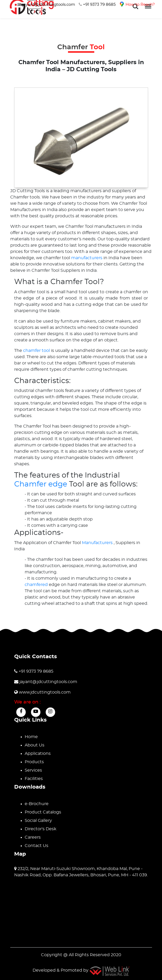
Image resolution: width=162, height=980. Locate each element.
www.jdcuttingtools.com (42, 692)
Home (31, 737)
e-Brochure (37, 804)
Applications (38, 754)
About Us (35, 745)
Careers (33, 837)
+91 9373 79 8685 (97, 5)
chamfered (37, 585)
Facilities (34, 779)
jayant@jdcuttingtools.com (46, 5)
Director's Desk (41, 829)
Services (33, 770)
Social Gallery (38, 821)
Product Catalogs (43, 812)
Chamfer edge (41, 484)
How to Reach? (137, 5)
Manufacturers (98, 543)
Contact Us (36, 846)
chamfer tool (37, 351)
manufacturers (87, 258)
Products (34, 762)
